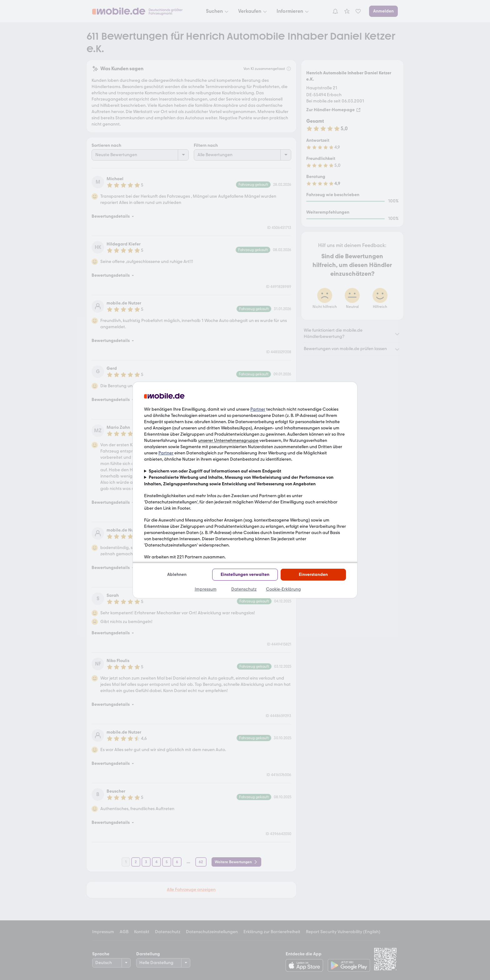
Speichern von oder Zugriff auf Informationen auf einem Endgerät (215, 471)
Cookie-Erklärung (283, 589)
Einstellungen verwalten (245, 574)
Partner (258, 409)
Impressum (206, 589)
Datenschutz (244, 589)
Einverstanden (313, 574)
